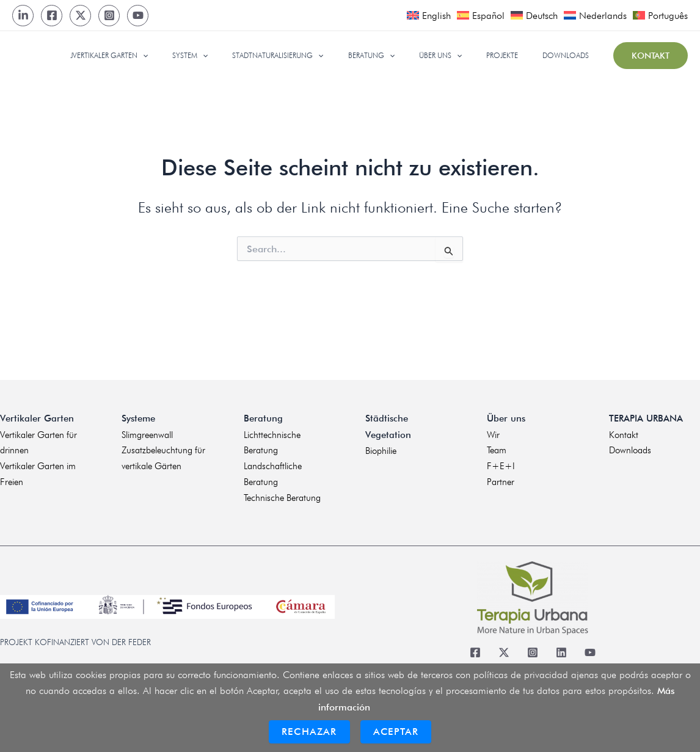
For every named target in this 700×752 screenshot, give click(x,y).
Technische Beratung (282, 497)
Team (497, 449)
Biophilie (381, 449)
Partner (501, 481)
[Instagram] (109, 16)
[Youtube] (138, 16)
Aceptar (396, 732)
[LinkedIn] (23, 16)
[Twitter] (80, 16)
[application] (206, 56)
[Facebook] (52, 16)
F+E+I (501, 465)
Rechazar (309, 732)
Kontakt (624, 433)
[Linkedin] (562, 652)
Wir (493, 433)
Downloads (630, 449)
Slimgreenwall (147, 433)
